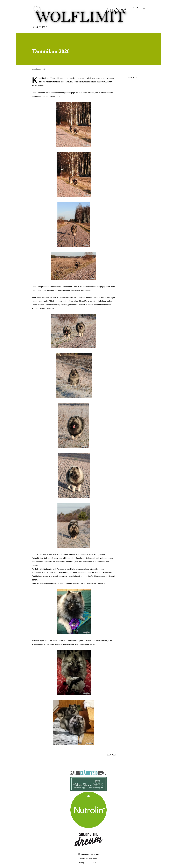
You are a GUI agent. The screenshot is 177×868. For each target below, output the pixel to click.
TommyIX (95, 859)
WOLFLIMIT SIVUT (40, 27)
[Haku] (136, 8)
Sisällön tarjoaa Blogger (89, 854)
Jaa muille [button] (132, 78)
